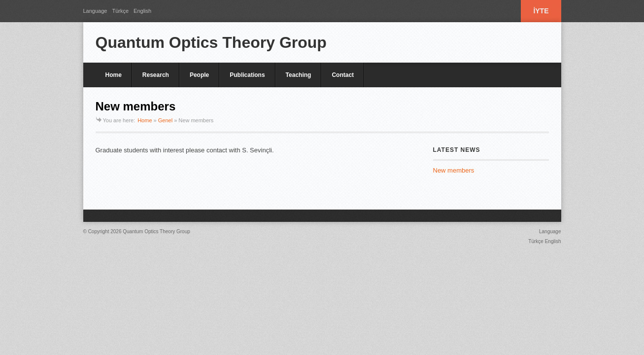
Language (95, 11)
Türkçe (120, 11)
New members (454, 170)
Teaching (299, 75)
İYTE (541, 11)
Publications (247, 75)
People (199, 75)
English (142, 11)
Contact (343, 75)
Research (156, 75)
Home (114, 75)
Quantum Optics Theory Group (211, 42)
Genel (165, 120)
